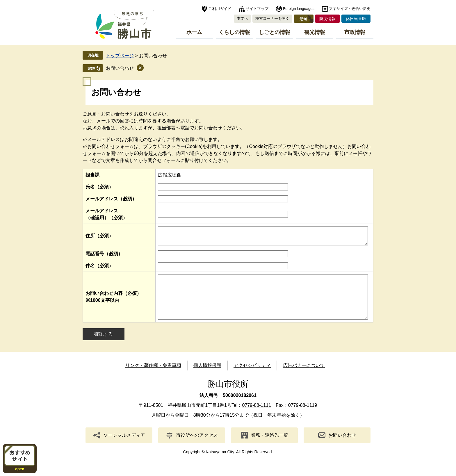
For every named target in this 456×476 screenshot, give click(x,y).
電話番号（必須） (104, 257)
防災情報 (327, 19)
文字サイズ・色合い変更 (350, 9)
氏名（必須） (99, 187)
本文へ (242, 18)
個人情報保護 (207, 378)
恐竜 (304, 19)
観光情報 (315, 32)
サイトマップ (257, 9)
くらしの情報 (234, 32)
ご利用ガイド (220, 9)
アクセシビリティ (252, 378)
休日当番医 (356, 19)
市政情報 (355, 32)
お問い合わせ (120, 68)
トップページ (120, 56)
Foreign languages (299, 9)
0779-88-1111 (256, 417)
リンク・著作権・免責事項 (153, 378)
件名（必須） (99, 269)
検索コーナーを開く (272, 18)
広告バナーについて (304, 378)
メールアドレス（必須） (111, 199)
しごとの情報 (275, 32)
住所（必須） (99, 237)
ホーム (194, 32)
